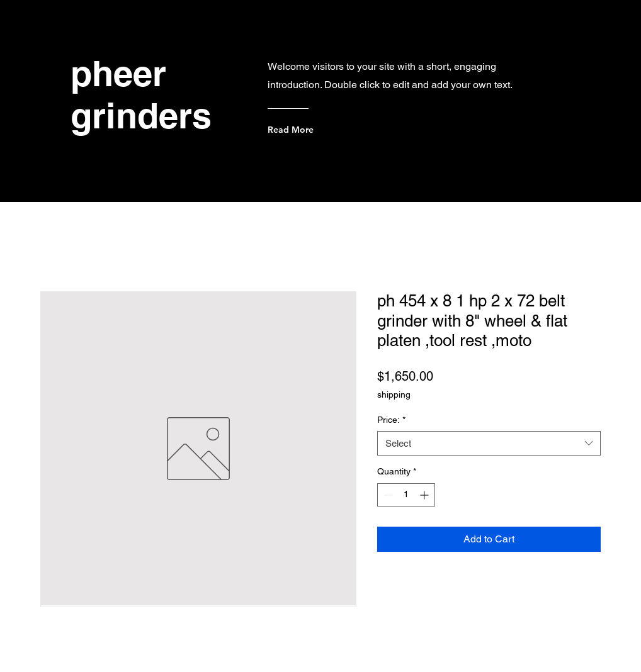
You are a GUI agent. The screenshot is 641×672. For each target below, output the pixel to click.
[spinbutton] (406, 495)
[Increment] (425, 495)
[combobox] (489, 443)
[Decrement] (387, 495)
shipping (394, 395)
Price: (391, 420)
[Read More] (318, 130)
